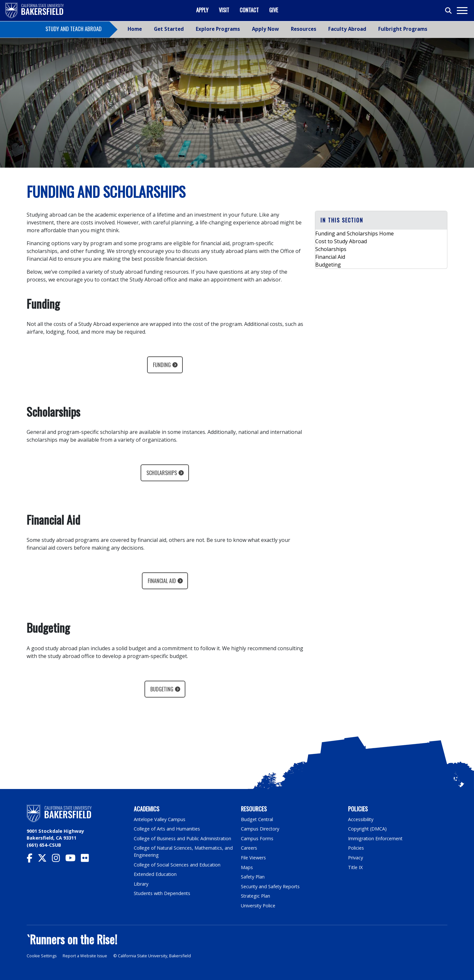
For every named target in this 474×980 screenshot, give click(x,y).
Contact (249, 10)
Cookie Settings (42, 956)
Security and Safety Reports (271, 886)
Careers (249, 848)
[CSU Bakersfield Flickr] (87, 860)
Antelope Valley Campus (160, 819)
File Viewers (253, 858)
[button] (381, 220)
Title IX (355, 867)
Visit (224, 10)
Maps (247, 867)
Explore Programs (218, 29)
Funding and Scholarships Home (355, 233)
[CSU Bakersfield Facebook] (32, 860)
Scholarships (162, 473)
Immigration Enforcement (376, 838)
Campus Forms (257, 838)
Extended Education (156, 874)
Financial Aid (162, 581)
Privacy (355, 858)
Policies (356, 848)
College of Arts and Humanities (167, 829)
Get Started (169, 29)
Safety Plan (253, 877)
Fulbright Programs (403, 29)
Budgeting (162, 689)
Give (274, 10)
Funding (162, 365)
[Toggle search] (449, 11)
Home (135, 29)
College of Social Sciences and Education (177, 865)
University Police (258, 906)
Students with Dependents (163, 893)
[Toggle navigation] (462, 11)
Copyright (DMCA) (368, 829)
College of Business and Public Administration (183, 838)
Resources (304, 29)
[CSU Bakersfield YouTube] (73, 860)
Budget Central (257, 819)
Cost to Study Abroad (341, 241)
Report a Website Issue (86, 956)
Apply (202, 10)
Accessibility (361, 819)
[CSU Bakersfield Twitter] (45, 860)
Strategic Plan (256, 896)
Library (141, 884)
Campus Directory (260, 829)
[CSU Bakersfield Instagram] (59, 860)
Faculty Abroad (347, 29)
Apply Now (265, 29)
